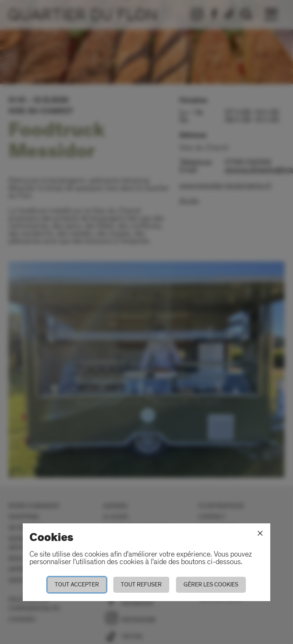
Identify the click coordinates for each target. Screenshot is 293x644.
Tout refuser (141, 585)
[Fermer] (260, 533)
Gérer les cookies (211, 585)
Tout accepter (77, 585)
